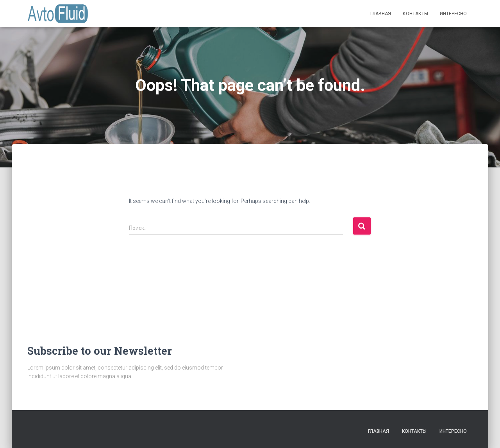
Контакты (415, 14)
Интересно (453, 14)
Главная (381, 14)
